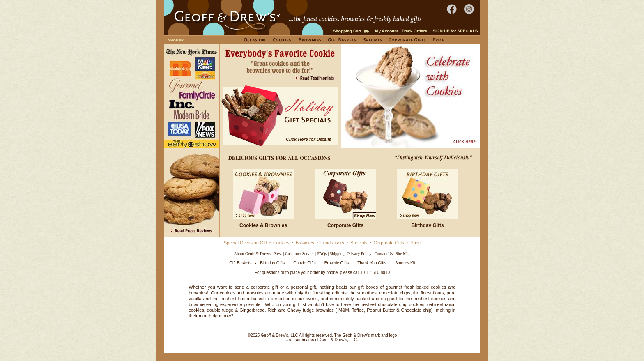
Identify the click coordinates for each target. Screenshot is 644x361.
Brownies (305, 243)
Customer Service (300, 254)
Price (415, 243)
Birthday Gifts (272, 263)
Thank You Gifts (372, 263)
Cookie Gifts (304, 263)
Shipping (337, 254)
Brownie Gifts (337, 263)
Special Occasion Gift (245, 243)
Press (278, 254)
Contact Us (383, 254)
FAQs (322, 254)
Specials (359, 243)
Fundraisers (332, 243)
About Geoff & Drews (252, 254)
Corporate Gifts (389, 243)
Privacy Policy (360, 254)
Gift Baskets (240, 263)
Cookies (281, 243)
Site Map (403, 254)
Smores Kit (405, 263)
